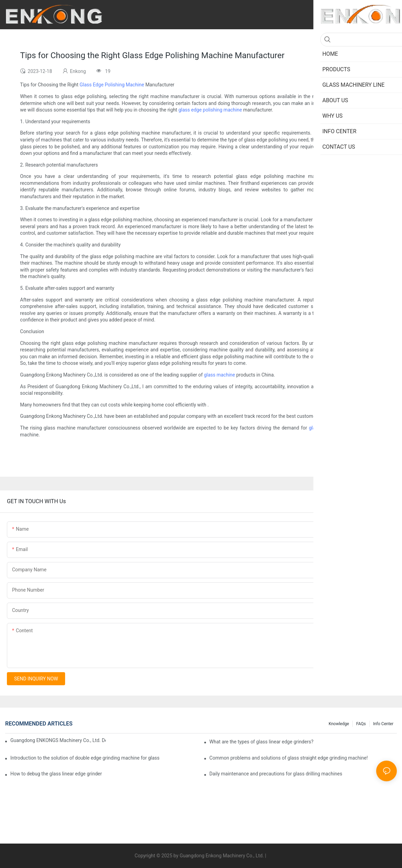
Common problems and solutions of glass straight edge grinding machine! (289, 758)
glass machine (219, 375)
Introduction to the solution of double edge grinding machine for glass (85, 758)
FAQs (361, 724)
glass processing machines (339, 428)
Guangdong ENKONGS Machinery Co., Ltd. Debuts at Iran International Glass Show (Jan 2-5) (58, 740)
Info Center (383, 724)
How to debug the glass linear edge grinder (56, 774)
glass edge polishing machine (210, 110)
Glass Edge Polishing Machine (112, 85)
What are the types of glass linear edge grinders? (261, 742)
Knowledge (339, 724)
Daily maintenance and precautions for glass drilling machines (276, 774)
